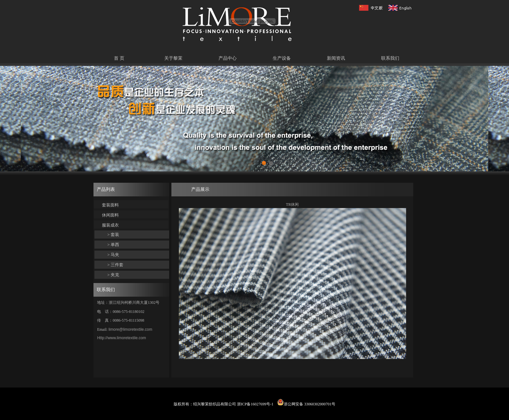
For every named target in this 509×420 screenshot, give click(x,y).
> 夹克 (113, 275)
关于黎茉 (173, 58)
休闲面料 (110, 215)
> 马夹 (113, 255)
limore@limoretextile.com (130, 329)
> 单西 (113, 245)
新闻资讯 (336, 58)
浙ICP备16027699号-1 (255, 404)
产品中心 (228, 58)
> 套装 (113, 235)
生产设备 (282, 58)
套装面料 (110, 205)
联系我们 (390, 58)
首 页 (119, 58)
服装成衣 (110, 225)
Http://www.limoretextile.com (122, 338)
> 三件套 (116, 265)
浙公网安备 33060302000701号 (306, 404)
